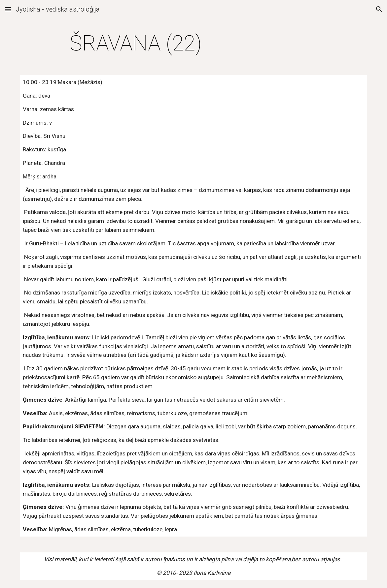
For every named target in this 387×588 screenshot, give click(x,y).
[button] (8, 9)
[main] (136, 44)
